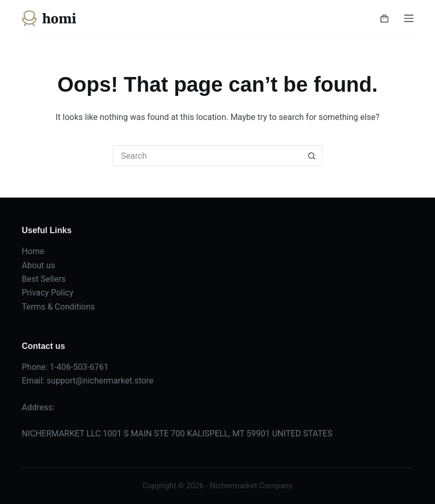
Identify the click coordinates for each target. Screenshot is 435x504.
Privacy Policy (48, 293)
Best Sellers (44, 279)
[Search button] (312, 156)
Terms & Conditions (59, 307)
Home (33, 251)
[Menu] (409, 18)
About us (39, 265)
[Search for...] (207, 156)
